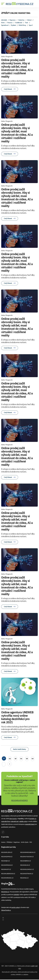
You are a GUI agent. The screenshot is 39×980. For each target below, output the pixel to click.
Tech (27, 23)
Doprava (13, 20)
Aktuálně (4, 20)
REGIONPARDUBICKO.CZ (28, 852)
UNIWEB (16, 895)
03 (16, 759)
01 (4, 758)
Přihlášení (9, 842)
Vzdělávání (19, 23)
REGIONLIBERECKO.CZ (8, 874)
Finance (10, 23)
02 (10, 759)
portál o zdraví (15, 907)
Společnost (5, 25)
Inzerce (3, 842)
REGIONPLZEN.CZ (7, 852)
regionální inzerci (30, 824)
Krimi (3, 23)
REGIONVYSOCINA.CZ (27, 857)
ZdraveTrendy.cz (6, 910)
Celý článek (10, 89)
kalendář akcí (15, 821)
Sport (31, 25)
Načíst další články (19, 749)
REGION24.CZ (24, 878)
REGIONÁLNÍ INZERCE (19, 800)
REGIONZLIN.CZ (25, 865)
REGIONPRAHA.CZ (7, 865)
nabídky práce (23, 821)
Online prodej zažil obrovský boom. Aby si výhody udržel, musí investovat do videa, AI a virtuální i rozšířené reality (17, 68)
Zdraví (29, 20)
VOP (36, 966)
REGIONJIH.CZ (5, 861)
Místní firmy (22, 25)
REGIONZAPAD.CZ (7, 857)
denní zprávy (13, 819)
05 (27, 759)
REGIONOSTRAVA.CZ (27, 874)
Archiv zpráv (25, 842)
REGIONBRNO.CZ (26, 861)
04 (21, 759)
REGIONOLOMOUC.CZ (27, 869)
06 (32, 759)
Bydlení (14, 25)
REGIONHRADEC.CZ (7, 878)
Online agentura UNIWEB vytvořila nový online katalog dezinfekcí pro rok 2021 (17, 715)
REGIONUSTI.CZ (6, 869)
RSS (31, 842)
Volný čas (21, 20)
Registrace (17, 842)
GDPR (33, 966)
